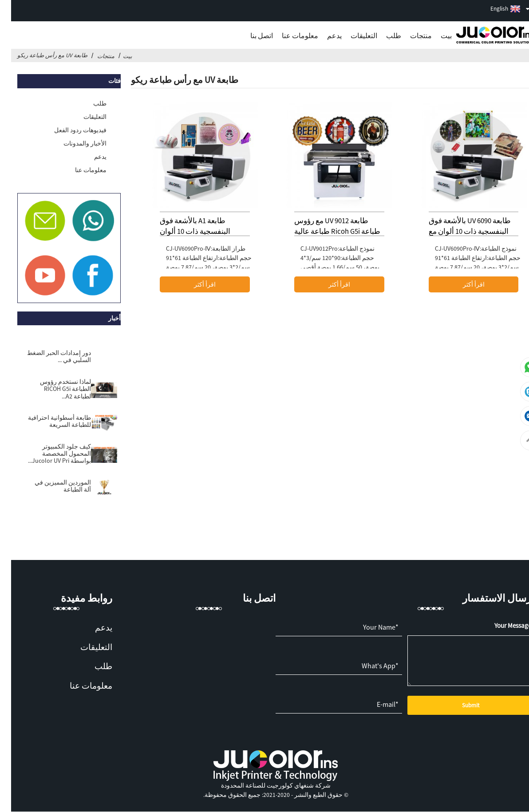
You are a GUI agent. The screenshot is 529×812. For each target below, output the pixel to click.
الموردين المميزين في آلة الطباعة (52, 486)
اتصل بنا (251, 35)
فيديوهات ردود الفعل (69, 130)
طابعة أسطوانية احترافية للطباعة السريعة (48, 421)
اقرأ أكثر (463, 284)
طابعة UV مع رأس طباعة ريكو (41, 55)
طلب (383, 35)
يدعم (323, 35)
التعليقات (353, 35)
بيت (435, 35)
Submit (460, 705)
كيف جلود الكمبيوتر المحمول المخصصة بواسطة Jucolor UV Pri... (48, 454)
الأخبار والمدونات (74, 143)
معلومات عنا (289, 35)
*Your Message (503, 625)
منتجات (410, 35)
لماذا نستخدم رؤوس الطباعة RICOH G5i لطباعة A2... (54, 389)
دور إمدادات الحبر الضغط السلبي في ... (48, 357)
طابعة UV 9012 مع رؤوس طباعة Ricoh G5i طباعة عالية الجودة (326, 232)
